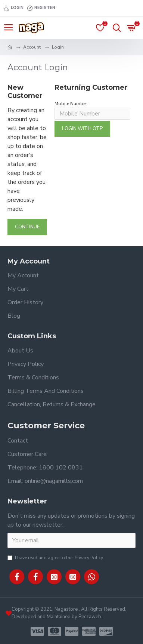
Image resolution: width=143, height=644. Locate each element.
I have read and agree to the (56, 558)
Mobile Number (71, 104)
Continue (27, 227)
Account (32, 47)
